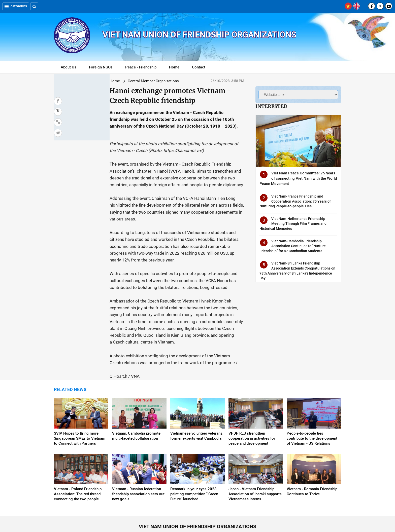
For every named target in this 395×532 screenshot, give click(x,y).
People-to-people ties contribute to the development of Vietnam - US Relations (312, 404)
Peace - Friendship (141, 67)
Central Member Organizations (109, 81)
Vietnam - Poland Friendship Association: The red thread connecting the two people (78, 460)
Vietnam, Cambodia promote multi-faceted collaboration (136, 402)
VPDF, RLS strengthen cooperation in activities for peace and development (252, 404)
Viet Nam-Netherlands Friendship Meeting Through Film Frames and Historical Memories (293, 224)
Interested (271, 106)
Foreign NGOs (101, 67)
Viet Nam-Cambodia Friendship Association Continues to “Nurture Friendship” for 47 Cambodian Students (293, 246)
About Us (69, 67)
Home (174, 67)
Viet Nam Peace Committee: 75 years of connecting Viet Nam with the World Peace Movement (298, 178)
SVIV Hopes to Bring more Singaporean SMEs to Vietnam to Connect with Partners (80, 404)
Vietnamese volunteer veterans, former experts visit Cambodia (197, 402)
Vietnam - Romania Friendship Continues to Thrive (312, 457)
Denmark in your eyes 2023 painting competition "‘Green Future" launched (194, 460)
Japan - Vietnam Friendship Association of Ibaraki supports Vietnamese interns (255, 460)
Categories (16, 6)
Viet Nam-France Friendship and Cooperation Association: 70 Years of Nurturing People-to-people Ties (295, 201)
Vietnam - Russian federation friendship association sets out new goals (138, 460)
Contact (199, 67)
